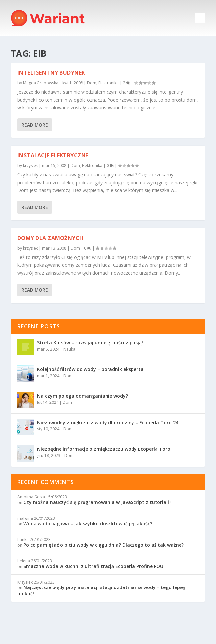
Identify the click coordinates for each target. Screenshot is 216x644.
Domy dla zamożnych (50, 238)
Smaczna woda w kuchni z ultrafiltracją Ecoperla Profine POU (93, 566)
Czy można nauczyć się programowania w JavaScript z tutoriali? (97, 502)
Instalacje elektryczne (53, 155)
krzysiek (30, 165)
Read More (35, 124)
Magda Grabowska (41, 83)
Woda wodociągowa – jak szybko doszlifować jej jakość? (88, 524)
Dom (92, 83)
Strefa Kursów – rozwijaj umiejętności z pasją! (90, 343)
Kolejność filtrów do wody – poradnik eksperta (90, 369)
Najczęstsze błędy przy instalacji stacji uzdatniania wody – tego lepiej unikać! (101, 590)
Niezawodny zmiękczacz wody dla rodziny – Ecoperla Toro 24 (108, 422)
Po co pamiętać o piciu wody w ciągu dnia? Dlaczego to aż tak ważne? (104, 545)
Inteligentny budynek (51, 73)
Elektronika (108, 83)
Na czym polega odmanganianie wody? (83, 396)
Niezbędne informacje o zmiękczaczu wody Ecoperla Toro (104, 449)
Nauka (69, 349)
